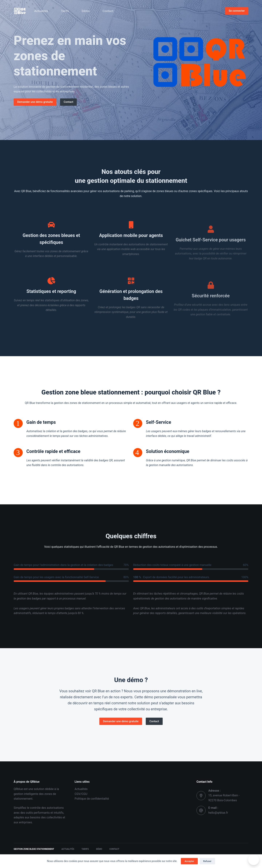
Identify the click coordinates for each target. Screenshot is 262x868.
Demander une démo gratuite (35, 102)
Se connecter (237, 11)
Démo (86, 11)
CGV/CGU (81, 794)
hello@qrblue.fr (218, 813)
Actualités (41, 11)
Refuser (207, 861)
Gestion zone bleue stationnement (34, 849)
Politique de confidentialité (92, 799)
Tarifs (65, 11)
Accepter (189, 861)
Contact (108, 11)
